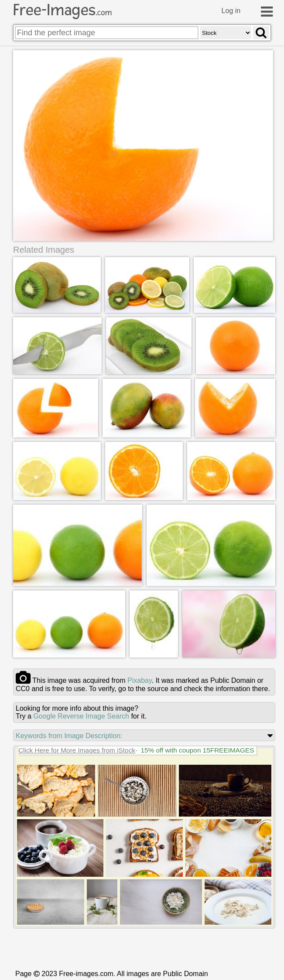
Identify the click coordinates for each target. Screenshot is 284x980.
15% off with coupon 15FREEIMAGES (197, 751)
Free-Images (62, 10)
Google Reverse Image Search (81, 717)
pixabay (140, 681)
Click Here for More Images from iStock (77, 751)
